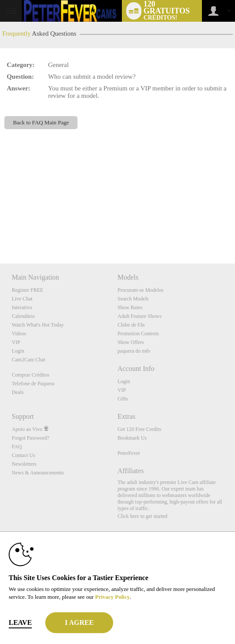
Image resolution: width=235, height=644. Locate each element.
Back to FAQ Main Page (41, 122)
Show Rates (130, 307)
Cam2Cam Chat (29, 360)
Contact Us (23, 455)
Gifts (123, 399)
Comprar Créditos (30, 375)
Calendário (23, 316)
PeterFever (129, 453)
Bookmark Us (132, 438)
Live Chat (22, 299)
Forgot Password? (30, 438)
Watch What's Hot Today (38, 325)
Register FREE (27, 290)
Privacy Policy (112, 597)
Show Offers (131, 342)
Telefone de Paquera (33, 384)
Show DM (0, 231)
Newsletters (24, 464)
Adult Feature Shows (139, 316)
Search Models (133, 299)
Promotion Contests (138, 334)
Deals (18, 392)
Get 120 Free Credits (139, 429)
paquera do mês (134, 351)
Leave (20, 622)
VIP (16, 342)
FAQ (17, 447)
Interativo (22, 307)
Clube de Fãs (131, 325)
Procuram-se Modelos (141, 290)
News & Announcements (38, 473)
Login (18, 351)
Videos (19, 334)
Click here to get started (143, 516)
